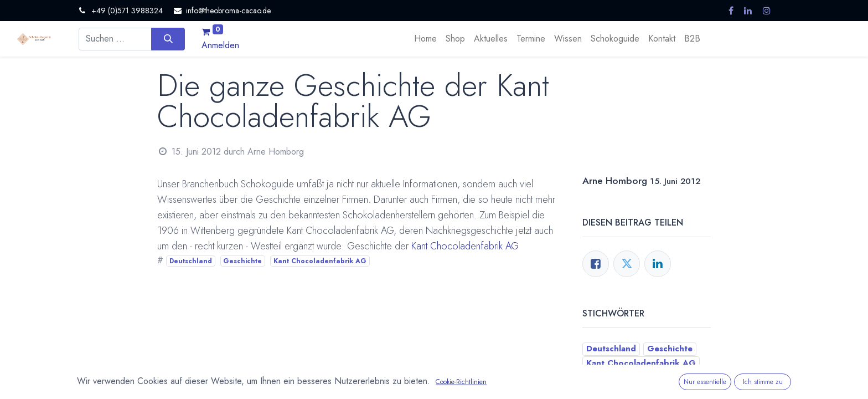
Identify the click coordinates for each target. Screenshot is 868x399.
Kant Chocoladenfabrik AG (465, 246)
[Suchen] (168, 39)
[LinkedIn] (658, 264)
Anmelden (220, 45)
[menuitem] (425, 39)
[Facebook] (596, 264)
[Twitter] (627, 264)
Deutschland (191, 261)
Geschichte (242, 261)
